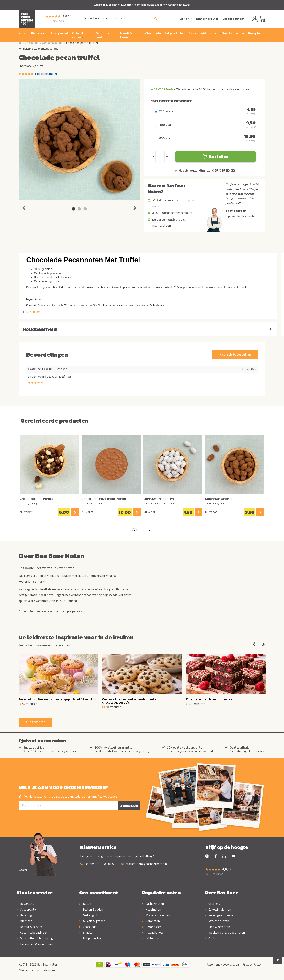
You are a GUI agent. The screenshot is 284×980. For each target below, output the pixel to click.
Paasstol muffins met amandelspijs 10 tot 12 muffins (58, 699)
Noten (85, 904)
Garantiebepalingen (32, 933)
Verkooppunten (234, 19)
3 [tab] (85, 209)
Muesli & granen (92, 921)
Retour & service (30, 927)
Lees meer (33, 312)
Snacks (86, 933)
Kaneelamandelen (220, 499)
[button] (135, 530)
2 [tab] (79, 209)
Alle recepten (35, 722)
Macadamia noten (156, 915)
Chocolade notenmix (36, 499)
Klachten (24, 921)
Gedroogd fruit (91, 915)
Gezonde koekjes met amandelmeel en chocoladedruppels (130, 701)
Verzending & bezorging (35, 939)
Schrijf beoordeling (235, 355)
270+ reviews (55, 21)
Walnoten (150, 939)
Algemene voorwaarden (222, 965)
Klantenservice (207, 19)
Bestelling (25, 904)
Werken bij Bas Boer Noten (225, 933)
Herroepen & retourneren (36, 944)
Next (135, 207)
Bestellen (216, 157)
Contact (212, 939)
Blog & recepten (217, 927)
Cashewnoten (153, 904)
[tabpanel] (79, 140)
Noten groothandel (219, 915)
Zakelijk (186, 19)
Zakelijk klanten (218, 910)
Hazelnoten (151, 910)
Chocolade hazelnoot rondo (104, 499)
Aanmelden (129, 806)
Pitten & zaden (91, 910)
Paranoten (151, 921)
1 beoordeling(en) (47, 74)
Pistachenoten (154, 933)
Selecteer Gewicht (172, 101)
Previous (24, 207)
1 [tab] (74, 209)
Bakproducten (90, 939)
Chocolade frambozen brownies (209, 699)
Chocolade (32, 43)
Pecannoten (152, 927)
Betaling (24, 915)
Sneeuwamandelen (159, 499)
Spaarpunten (27, 910)
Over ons (212, 904)
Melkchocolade (52, 43)
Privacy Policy (252, 965)
